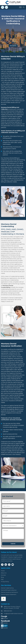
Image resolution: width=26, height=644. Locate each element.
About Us (4, 573)
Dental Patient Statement (9, 595)
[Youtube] (13, 565)
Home (3, 571)
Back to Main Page (13, 41)
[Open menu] (20, 7)
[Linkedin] (6, 565)
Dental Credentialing (7, 588)
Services (3, 575)
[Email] (6, 7)
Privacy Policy (5, 582)
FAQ (2, 579)
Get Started (13, 46)
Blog (2, 577)
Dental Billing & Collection (9, 590)
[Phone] (3, 7)
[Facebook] (2, 565)
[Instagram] (9, 565)
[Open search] (24, 7)
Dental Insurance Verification (9, 592)
